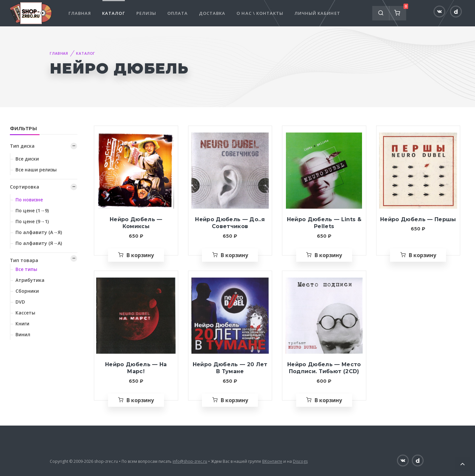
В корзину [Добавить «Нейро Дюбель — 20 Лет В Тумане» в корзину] (234, 400)
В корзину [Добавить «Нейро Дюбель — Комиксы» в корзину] (140, 255)
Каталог (113, 13)
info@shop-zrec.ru (190, 461)
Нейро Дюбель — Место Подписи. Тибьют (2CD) (324, 368)
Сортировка (25, 187)
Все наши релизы (36, 170)
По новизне (29, 200)
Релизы (146, 13)
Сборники (27, 291)
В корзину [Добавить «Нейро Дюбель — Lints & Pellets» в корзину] (328, 255)
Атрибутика (30, 280)
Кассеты (25, 313)
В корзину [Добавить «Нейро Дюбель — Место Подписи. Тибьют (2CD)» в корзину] (328, 400)
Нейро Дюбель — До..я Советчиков (230, 223)
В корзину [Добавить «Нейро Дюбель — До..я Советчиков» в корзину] (234, 255)
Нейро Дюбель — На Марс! (136, 368)
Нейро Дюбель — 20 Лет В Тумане (230, 368)
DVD (20, 302)
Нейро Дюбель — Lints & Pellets (324, 223)
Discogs (300, 461)
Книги (22, 324)
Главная (80, 13)
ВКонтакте (272, 461)
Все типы (26, 269)
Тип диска (22, 146)
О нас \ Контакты (260, 13)
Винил (23, 334)
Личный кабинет (317, 13)
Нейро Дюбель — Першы (418, 219)
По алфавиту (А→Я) (39, 232)
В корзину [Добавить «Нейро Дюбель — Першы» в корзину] (422, 255)
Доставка (212, 13)
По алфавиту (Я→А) (39, 243)
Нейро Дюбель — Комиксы (136, 223)
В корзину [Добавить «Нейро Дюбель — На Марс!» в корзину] (140, 400)
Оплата (178, 13)
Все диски (27, 159)
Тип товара (24, 260)
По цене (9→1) (32, 221)
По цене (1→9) (32, 210)
